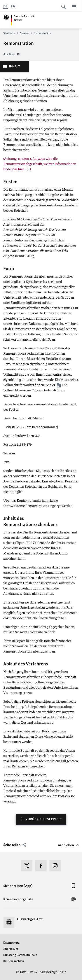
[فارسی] (13, 6)
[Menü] (74, 7)
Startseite (11, 33)
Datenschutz (11, 943)
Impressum (11, 949)
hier (52, 385)
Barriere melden (14, 961)
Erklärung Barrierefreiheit (20, 955)
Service (26, 33)
